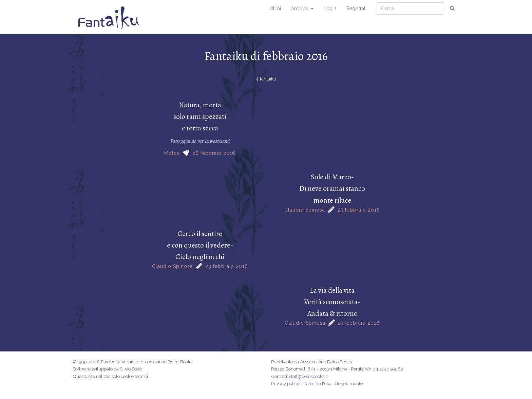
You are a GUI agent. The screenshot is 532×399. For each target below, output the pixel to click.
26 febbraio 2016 (214, 153)
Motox (172, 153)
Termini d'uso (317, 383)
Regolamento (349, 383)
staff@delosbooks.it (308, 376)
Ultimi (275, 8)
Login (330, 8)
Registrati (356, 8)
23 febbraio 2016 (227, 266)
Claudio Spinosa (305, 210)
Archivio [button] (302, 8)
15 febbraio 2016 (359, 323)
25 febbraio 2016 (359, 210)
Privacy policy (285, 383)
